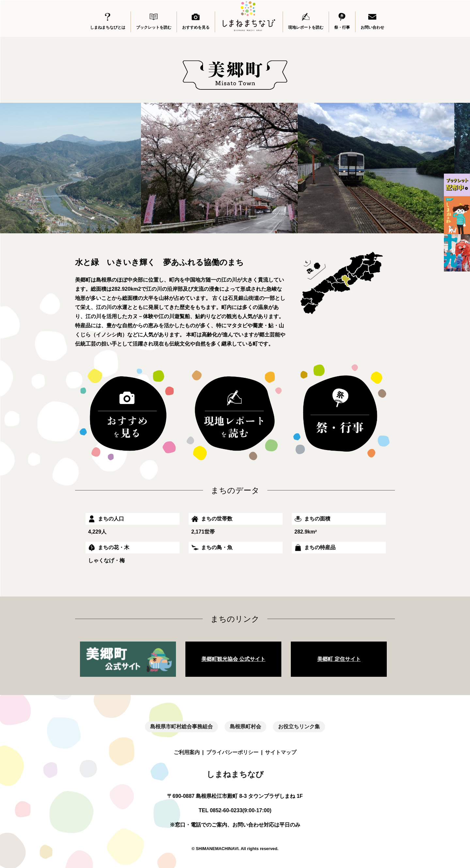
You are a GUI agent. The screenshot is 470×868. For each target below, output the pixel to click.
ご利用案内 (187, 752)
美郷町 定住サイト (339, 659)
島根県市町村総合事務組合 (181, 727)
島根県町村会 (245, 727)
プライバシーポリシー (232, 752)
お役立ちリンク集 (299, 727)
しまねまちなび (235, 774)
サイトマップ (281, 752)
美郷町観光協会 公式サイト (233, 659)
